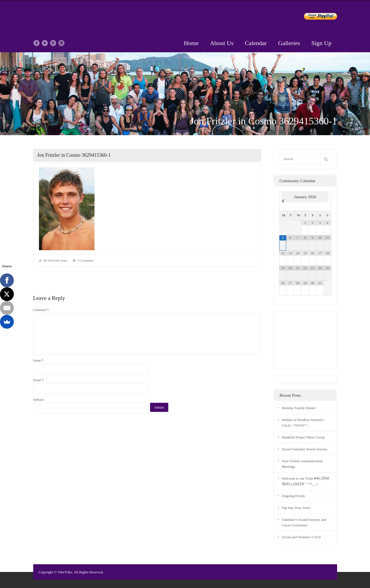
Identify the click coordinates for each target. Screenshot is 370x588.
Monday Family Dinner (299, 408)
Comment (41, 310)
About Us (222, 43)
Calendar (256, 43)
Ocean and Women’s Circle (301, 537)
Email (38, 380)
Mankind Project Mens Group (303, 437)
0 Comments (86, 260)
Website (38, 400)
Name (38, 360)
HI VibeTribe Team (55, 260)
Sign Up (322, 43)
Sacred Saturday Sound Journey (305, 449)
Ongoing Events (293, 496)
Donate (316, 17)
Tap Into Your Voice (296, 508)
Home (191, 43)
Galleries (289, 43)
